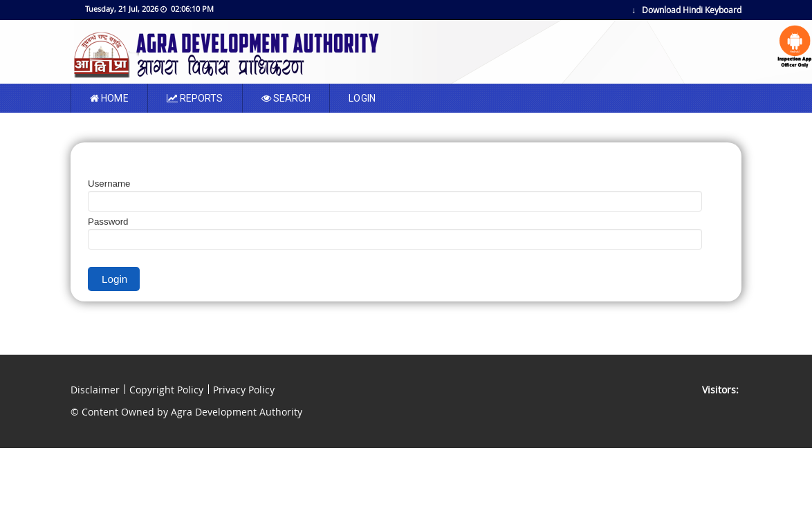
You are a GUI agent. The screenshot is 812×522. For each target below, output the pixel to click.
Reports (195, 98)
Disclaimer (95, 390)
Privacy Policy (244, 390)
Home (109, 98)
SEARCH (286, 98)
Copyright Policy (166, 390)
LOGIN (362, 98)
